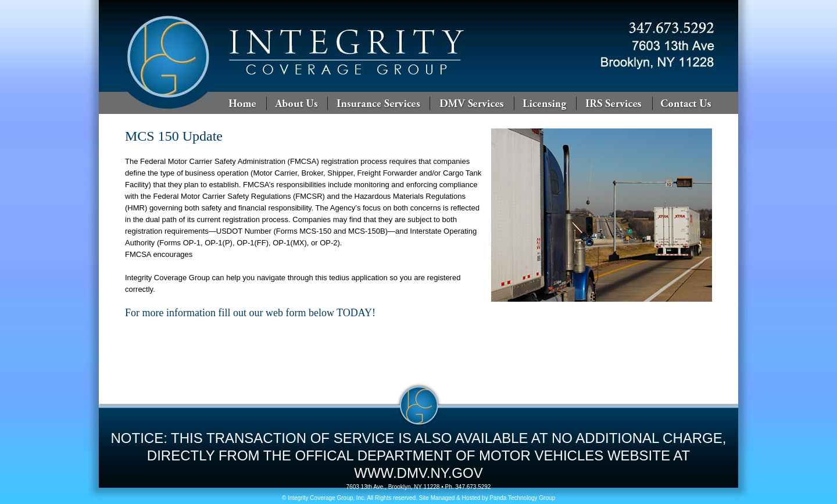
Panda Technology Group (522, 498)
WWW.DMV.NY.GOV (418, 473)
